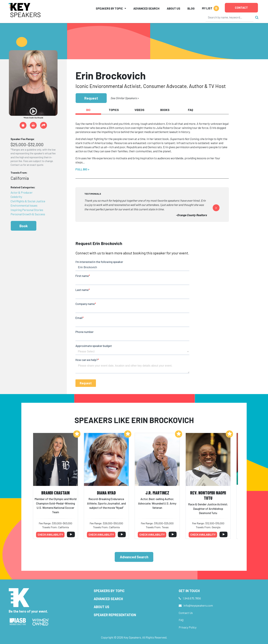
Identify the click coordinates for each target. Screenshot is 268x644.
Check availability (50, 535)
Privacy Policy (188, 627)
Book (24, 226)
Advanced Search (146, 8)
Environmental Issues (24, 205)
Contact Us (186, 613)
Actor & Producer (22, 192)
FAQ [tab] (191, 110)
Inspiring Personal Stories (27, 210)
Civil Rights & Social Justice (28, 201)
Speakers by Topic (109, 591)
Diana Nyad (106, 493)
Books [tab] (165, 110)
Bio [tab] (88, 110)
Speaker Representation (115, 615)
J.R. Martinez (157, 493)
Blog (191, 8)
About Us (174, 8)
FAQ (181, 620)
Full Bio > (82, 169)
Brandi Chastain (55, 493)
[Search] (230, 17)
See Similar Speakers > (125, 98)
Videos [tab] (139, 110)
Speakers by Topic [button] (109, 8)
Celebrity (16, 197)
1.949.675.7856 (192, 598)
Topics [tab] (114, 110)
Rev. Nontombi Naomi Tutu (208, 495)
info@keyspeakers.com (198, 605)
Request (91, 98)
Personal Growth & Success (28, 214)
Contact (241, 8)
